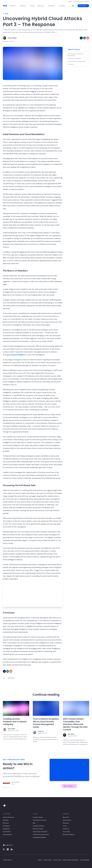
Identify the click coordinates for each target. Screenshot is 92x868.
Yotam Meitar (12, 38)
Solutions (23, 6)
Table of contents (74, 49)
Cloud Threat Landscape (40, 832)
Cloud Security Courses (40, 820)
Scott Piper (11, 729)
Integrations (6, 829)
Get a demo (83, 6)
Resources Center (38, 829)
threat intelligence (18, 355)
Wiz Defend (6, 826)
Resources (41, 6)
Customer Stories (38, 817)
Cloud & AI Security (8, 817)
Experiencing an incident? (82, 1)
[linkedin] (84, 38)
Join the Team (67, 820)
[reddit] (88, 38)
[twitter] (81, 38)
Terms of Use (57, 860)
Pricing (32, 6)
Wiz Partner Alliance (69, 835)
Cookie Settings (85, 860)
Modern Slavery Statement (71, 860)
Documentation (7, 835)
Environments (7, 832)
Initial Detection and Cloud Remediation (75, 55)
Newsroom (66, 823)
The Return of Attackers (74, 58)
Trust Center (66, 832)
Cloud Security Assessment (41, 835)
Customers (52, 6)
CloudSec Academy (39, 826)
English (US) (8, 845)
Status (40, 860)
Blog (6, 14)
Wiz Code (6, 820)
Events (65, 826)
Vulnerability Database (39, 837)
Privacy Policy (48, 860)
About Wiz (66, 817)
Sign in (70, 1)
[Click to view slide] (6, 788)
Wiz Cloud (6, 823)
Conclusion (71, 64)
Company (63, 6)
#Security (11, 678)
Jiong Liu (41, 731)
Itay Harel (71, 734)
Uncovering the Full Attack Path (77, 61)
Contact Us (66, 829)
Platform (14, 6)
